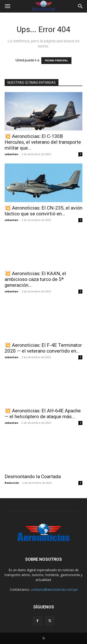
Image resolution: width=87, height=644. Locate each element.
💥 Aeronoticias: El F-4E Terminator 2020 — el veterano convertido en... (43, 348)
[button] (7, 6)
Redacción (12, 483)
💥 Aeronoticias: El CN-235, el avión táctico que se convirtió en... (43, 211)
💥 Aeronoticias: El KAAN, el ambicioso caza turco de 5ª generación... (35, 279)
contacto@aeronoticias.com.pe (54, 589)
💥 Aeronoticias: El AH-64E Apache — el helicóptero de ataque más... (43, 414)
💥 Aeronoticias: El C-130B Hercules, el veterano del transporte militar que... (43, 142)
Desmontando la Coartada (33, 477)
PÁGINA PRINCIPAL (56, 61)
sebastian (11, 154)
